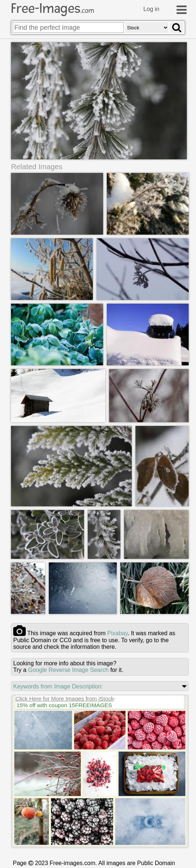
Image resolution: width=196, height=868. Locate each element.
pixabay (117, 633)
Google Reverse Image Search (68, 670)
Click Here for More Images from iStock (65, 699)
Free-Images (52, 8)
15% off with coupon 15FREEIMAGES (64, 705)
